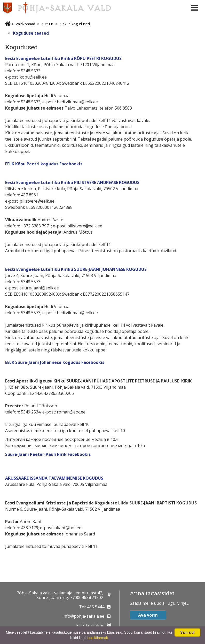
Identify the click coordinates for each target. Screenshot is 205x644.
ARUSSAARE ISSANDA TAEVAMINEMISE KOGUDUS (54, 478)
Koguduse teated (31, 33)
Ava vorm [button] (148, 615)
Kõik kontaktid (90, 625)
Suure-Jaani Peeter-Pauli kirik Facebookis (48, 454)
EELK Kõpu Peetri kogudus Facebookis (44, 164)
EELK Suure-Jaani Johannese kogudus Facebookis (55, 362)
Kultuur (47, 24)
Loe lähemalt (98, 638)
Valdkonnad (25, 24)
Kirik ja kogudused (75, 24)
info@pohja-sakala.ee (83, 616)
